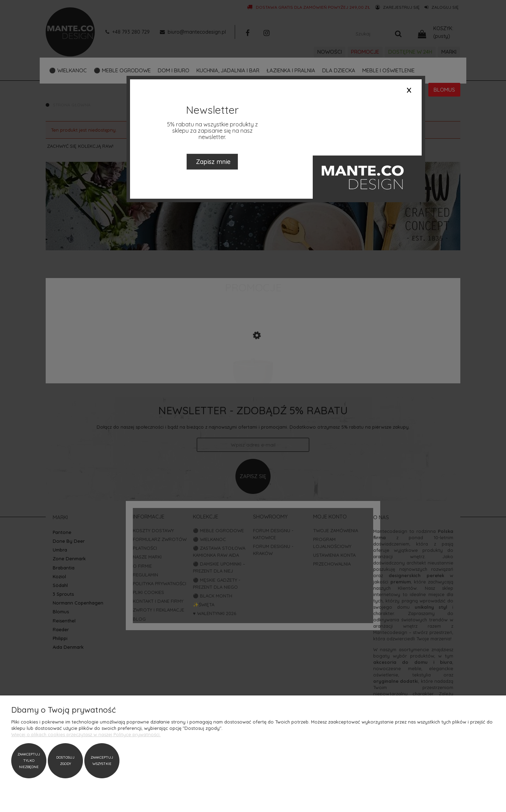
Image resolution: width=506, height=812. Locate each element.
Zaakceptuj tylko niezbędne (29, 761)
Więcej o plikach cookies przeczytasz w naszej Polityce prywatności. (86, 734)
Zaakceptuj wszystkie (102, 761)
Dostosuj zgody (65, 761)
